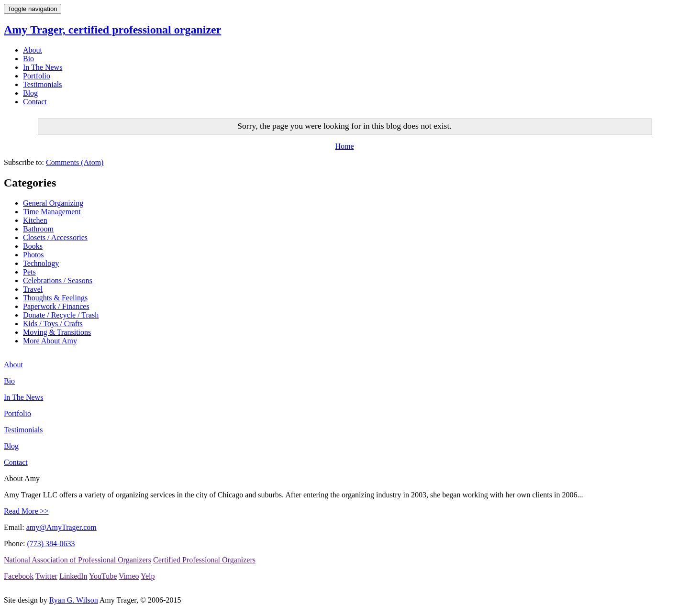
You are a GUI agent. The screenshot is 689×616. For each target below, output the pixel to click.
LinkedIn (73, 576)
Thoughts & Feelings (55, 298)
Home (344, 146)
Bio (28, 59)
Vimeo (129, 576)
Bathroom (38, 229)
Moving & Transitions (57, 332)
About (33, 50)
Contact (35, 102)
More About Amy (50, 341)
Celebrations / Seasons (58, 280)
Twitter (46, 576)
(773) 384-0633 (51, 544)
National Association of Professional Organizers (78, 560)
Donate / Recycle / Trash (61, 315)
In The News (43, 67)
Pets (29, 272)
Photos (33, 255)
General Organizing (53, 203)
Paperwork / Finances (56, 306)
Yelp (148, 576)
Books (33, 246)
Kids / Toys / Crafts (53, 324)
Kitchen (35, 220)
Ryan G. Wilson (74, 600)
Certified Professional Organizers (204, 560)
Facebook (19, 576)
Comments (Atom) (75, 162)
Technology (41, 263)
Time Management (52, 212)
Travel (33, 289)
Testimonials (43, 84)
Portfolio (37, 76)
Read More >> (26, 511)
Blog (30, 93)
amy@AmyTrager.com (61, 527)
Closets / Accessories (55, 237)
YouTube (103, 576)
